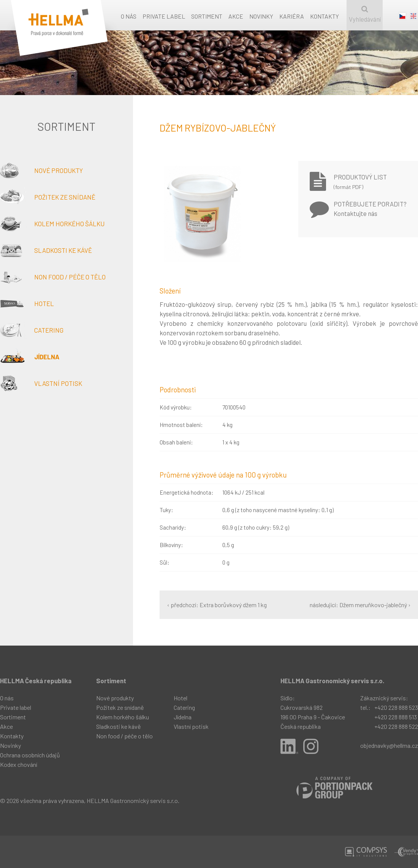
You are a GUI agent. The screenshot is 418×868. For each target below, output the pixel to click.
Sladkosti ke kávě (46, 250)
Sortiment (207, 16)
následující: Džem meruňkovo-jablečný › (360, 605)
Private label (164, 16)
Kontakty (325, 16)
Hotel (27, 303)
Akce (236, 16)
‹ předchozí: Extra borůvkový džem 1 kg (217, 605)
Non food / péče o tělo (53, 277)
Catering (32, 330)
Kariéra (292, 16)
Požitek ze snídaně (48, 197)
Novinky (261, 16)
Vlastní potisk (41, 383)
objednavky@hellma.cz (389, 745)
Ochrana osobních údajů (30, 755)
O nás (129, 16)
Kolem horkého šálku (52, 224)
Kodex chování (19, 764)
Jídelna (30, 357)
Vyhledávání (365, 14)
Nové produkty (41, 170)
